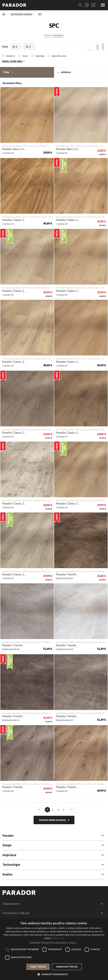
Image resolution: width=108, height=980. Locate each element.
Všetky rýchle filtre (13, 61)
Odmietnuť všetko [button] (67, 967)
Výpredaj (40, 56)
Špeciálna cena (59, 56)
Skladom (11, 56)
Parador (53, 836)
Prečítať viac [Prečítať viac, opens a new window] (58, 938)
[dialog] (54, 949)
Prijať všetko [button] (38, 967)
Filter (9, 72)
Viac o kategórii (54, 35)
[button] (54, 943)
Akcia (25, 56)
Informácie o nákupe (53, 913)
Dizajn (53, 845)
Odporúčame (53, 904)
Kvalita (53, 875)
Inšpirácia (53, 855)
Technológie (53, 865)
